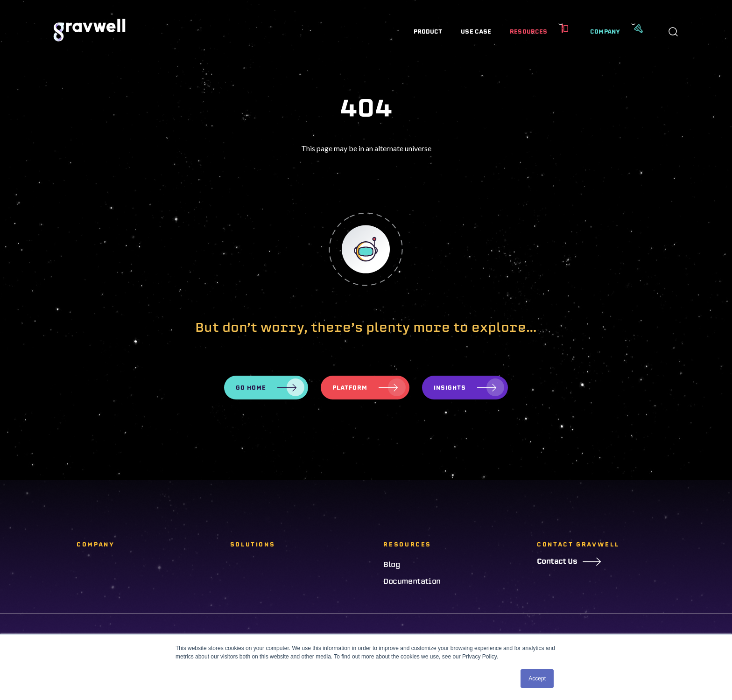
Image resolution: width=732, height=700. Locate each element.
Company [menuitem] (605, 31)
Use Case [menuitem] (476, 31)
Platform (350, 388)
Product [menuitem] (428, 31)
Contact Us (569, 561)
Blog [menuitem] (392, 565)
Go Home (251, 388)
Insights (450, 388)
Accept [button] (537, 679)
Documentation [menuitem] (412, 581)
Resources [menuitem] (528, 31)
